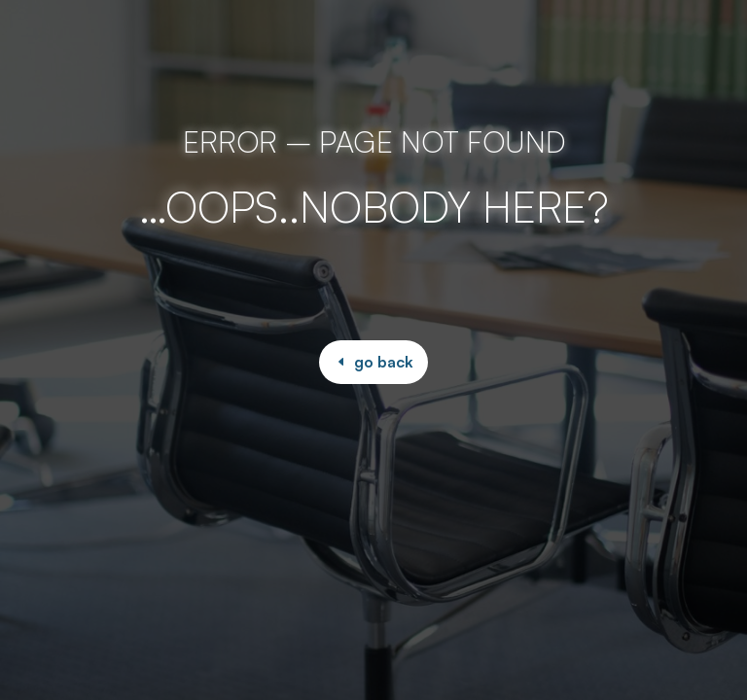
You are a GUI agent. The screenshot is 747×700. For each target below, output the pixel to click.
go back (384, 362)
